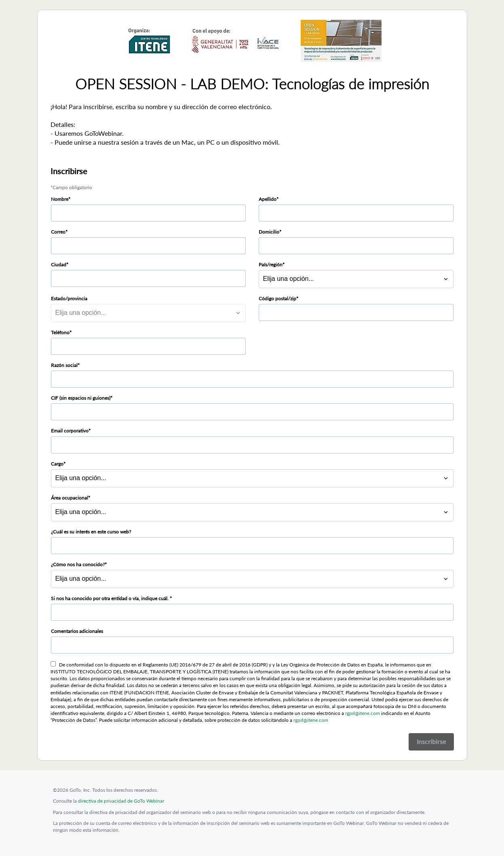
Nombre (60, 199)
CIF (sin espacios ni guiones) (81, 398)
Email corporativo (70, 431)
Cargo (57, 464)
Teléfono (60, 332)
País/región (271, 265)
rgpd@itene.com (363, 713)
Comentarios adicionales (77, 631)
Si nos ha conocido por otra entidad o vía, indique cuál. (110, 598)
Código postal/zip (277, 298)
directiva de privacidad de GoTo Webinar (121, 801)
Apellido (268, 199)
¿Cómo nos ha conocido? (78, 564)
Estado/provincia (69, 298)
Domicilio (269, 232)
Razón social (64, 365)
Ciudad (59, 265)
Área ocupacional (70, 498)
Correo (58, 232)
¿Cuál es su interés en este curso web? (91, 532)
